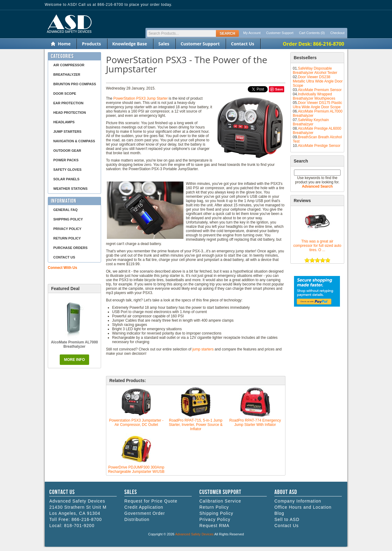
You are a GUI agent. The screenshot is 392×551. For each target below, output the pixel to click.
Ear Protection (68, 103)
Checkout (337, 33)
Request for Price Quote (151, 501)
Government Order (145, 513)
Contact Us (243, 44)
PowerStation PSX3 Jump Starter (140, 98)
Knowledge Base (130, 44)
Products (91, 44)
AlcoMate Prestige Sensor (319, 146)
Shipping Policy (68, 219)
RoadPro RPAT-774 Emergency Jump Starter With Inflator (255, 423)
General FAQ (65, 210)
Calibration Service (220, 501)
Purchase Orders (70, 248)
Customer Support (280, 33)
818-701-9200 (79, 526)
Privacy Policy (67, 229)
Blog (279, 513)
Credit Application (144, 507)
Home (64, 44)
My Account (252, 33)
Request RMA (214, 526)
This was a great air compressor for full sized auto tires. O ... (317, 246)
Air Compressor (69, 65)
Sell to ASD (287, 519)
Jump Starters (67, 132)
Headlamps (64, 122)
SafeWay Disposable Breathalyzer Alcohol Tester (315, 71)
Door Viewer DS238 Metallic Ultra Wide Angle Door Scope (318, 81)
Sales (164, 44)
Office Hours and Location (303, 507)
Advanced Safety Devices (194, 534)
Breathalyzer (67, 75)
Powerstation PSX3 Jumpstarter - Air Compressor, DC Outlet (136, 423)
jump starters (203, 349)
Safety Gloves (67, 170)
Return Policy (67, 238)
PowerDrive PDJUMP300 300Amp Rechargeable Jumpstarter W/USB (136, 469)
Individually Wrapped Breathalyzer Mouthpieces (314, 96)
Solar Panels (66, 179)
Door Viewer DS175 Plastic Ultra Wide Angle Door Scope (317, 105)
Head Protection (70, 113)
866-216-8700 (87, 519)
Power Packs (66, 160)
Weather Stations (70, 189)
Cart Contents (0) (312, 33)
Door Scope (65, 94)
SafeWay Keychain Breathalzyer (311, 122)
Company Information (298, 501)
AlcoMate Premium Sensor (320, 90)
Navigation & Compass (74, 141)
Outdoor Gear (67, 151)
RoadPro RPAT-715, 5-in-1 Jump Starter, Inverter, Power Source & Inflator (196, 425)
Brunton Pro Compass (75, 84)
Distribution (137, 519)
